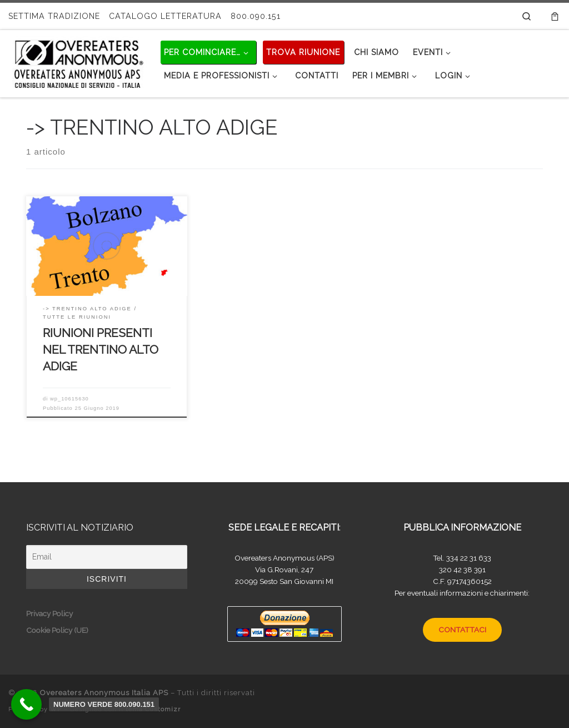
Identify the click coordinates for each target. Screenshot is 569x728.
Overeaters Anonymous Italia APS (104, 693)
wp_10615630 (69, 399)
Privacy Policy (49, 613)
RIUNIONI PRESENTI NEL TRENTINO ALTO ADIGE (101, 350)
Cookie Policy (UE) (57, 630)
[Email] (107, 557)
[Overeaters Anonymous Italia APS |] (78, 62)
